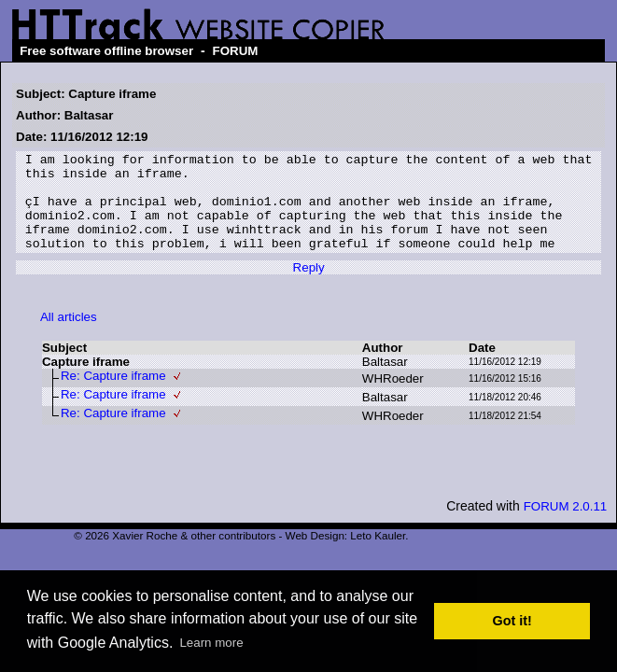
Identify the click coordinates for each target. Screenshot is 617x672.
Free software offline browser (106, 51)
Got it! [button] (512, 621)
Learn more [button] (211, 643)
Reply (309, 287)
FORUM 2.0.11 (566, 526)
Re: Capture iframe (113, 395)
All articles (69, 336)
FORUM (236, 51)
